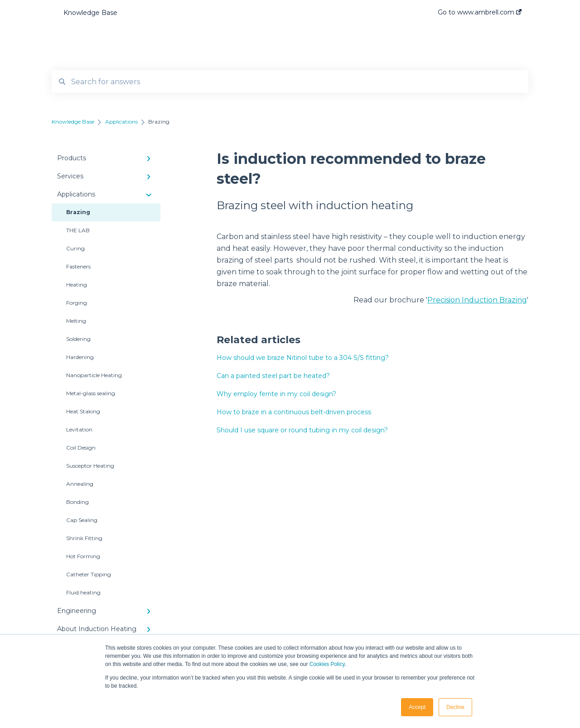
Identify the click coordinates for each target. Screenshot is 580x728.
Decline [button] (455, 707)
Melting (76, 321)
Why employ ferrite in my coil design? (276, 394)
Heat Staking (83, 411)
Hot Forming (83, 556)
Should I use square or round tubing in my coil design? (302, 430)
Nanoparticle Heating (94, 375)
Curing (75, 248)
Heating (77, 285)
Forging (77, 303)
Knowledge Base (90, 13)
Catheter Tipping (89, 574)
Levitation (79, 429)
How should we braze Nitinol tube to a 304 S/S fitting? (303, 358)
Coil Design (81, 448)
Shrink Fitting (84, 538)
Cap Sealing (82, 520)
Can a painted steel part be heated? (273, 376)
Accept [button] (417, 707)
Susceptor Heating (90, 466)
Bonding (77, 502)
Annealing (80, 484)
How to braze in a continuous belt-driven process (294, 412)
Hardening (80, 357)
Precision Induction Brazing (477, 300)
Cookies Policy (327, 664)
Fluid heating (83, 592)
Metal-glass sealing (91, 393)
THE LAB (78, 230)
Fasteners (78, 266)
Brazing (78, 212)
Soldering (78, 339)
